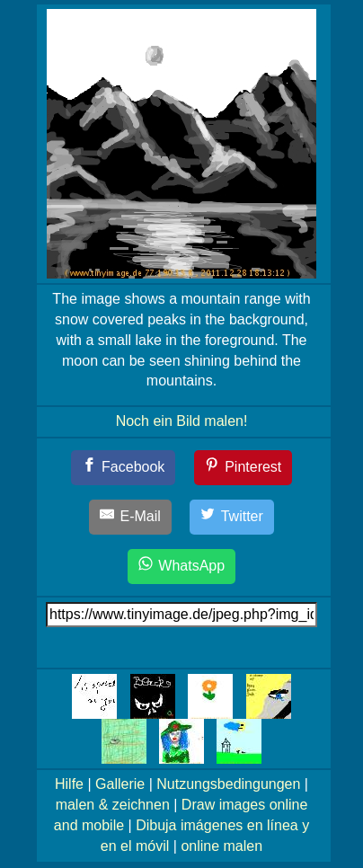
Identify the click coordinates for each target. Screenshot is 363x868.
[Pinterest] (243, 468)
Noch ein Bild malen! (182, 421)
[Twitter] (232, 517)
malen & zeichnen (113, 805)
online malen (221, 846)
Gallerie (120, 784)
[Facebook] (124, 468)
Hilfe (69, 784)
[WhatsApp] (181, 567)
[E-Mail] (130, 517)
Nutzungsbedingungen (228, 784)
